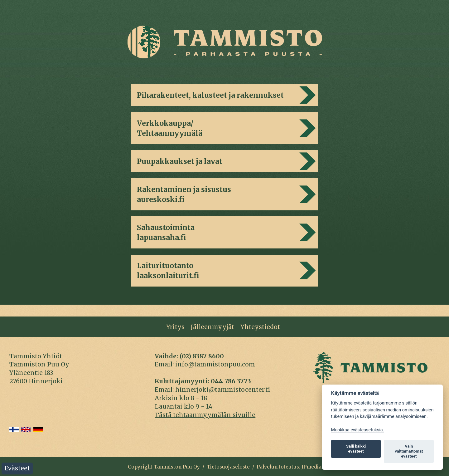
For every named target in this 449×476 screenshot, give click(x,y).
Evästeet (17, 468)
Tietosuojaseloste (228, 467)
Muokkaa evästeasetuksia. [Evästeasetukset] (358, 430)
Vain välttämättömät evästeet (409, 451)
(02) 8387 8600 (202, 356)
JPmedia (311, 467)
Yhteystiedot (260, 327)
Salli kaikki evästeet (356, 449)
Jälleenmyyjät (212, 327)
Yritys (175, 327)
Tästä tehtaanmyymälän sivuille (205, 415)
